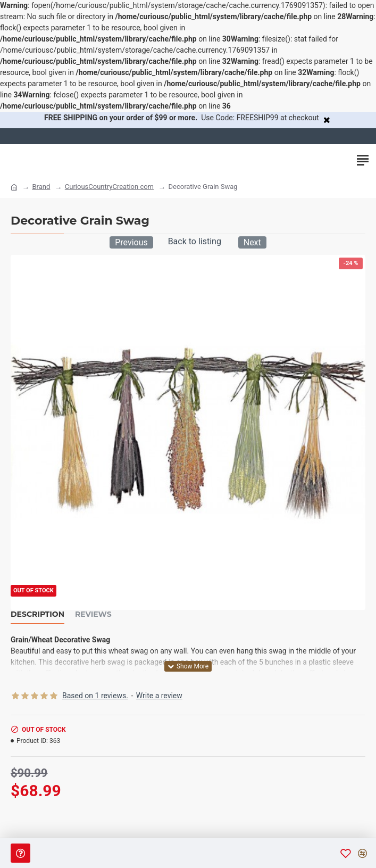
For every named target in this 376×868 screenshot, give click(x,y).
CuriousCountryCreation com (109, 187)
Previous (131, 242)
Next (252, 242)
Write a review (159, 696)
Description (37, 614)
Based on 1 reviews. (95, 696)
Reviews (93, 614)
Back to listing (195, 241)
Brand (41, 187)
